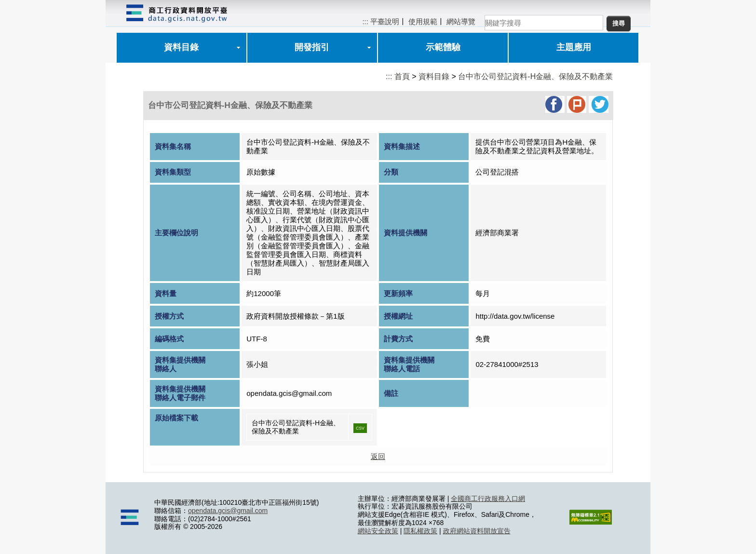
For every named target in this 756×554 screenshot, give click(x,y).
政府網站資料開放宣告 (477, 531)
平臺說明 (385, 21)
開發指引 (312, 47)
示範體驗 (443, 47)
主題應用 (574, 47)
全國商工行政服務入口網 (488, 499)
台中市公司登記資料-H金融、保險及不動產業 (535, 76)
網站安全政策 (378, 531)
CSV (360, 428)
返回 (378, 456)
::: (365, 21)
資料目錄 (181, 47)
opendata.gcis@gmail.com (228, 511)
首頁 (402, 76)
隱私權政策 (420, 531)
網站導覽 (461, 21)
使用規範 (423, 21)
